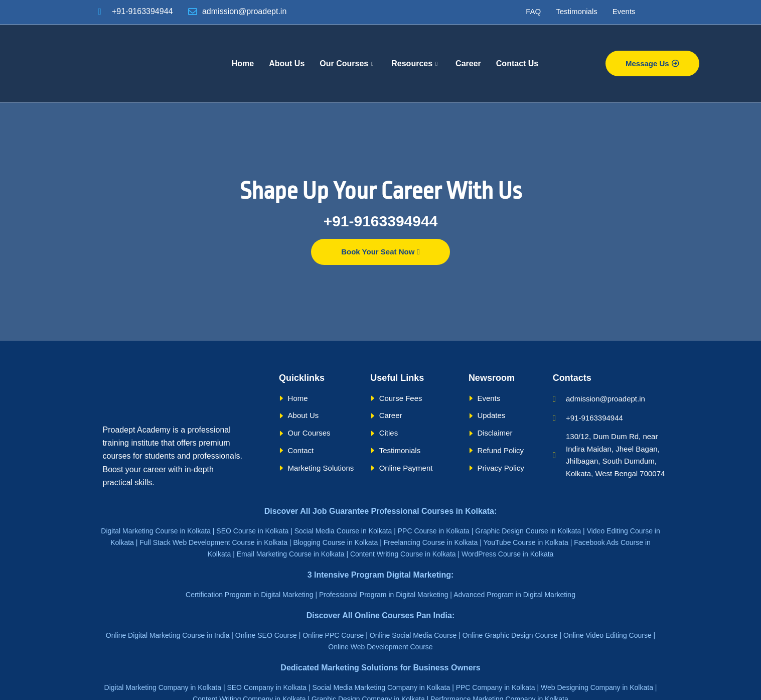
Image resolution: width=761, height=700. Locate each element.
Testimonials (577, 11)
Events (624, 11)
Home (243, 63)
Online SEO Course (266, 635)
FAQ (533, 11)
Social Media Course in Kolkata (343, 531)
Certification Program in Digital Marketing (249, 595)
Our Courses (346, 64)
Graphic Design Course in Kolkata (528, 531)
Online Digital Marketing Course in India (168, 635)
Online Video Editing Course (607, 635)
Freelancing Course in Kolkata (431, 542)
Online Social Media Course (413, 635)
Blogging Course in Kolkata (335, 542)
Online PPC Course (333, 635)
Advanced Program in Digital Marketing (514, 595)
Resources (414, 64)
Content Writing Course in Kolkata (403, 554)
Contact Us (517, 63)
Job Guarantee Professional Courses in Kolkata (403, 511)
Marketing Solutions (359, 668)
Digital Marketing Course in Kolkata (156, 531)
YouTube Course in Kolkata (525, 542)
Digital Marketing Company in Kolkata (163, 687)
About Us (287, 63)
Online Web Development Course (380, 647)
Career (468, 63)
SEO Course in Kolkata (252, 531)
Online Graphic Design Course (510, 635)
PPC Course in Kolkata (434, 531)
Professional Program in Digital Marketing (384, 595)
